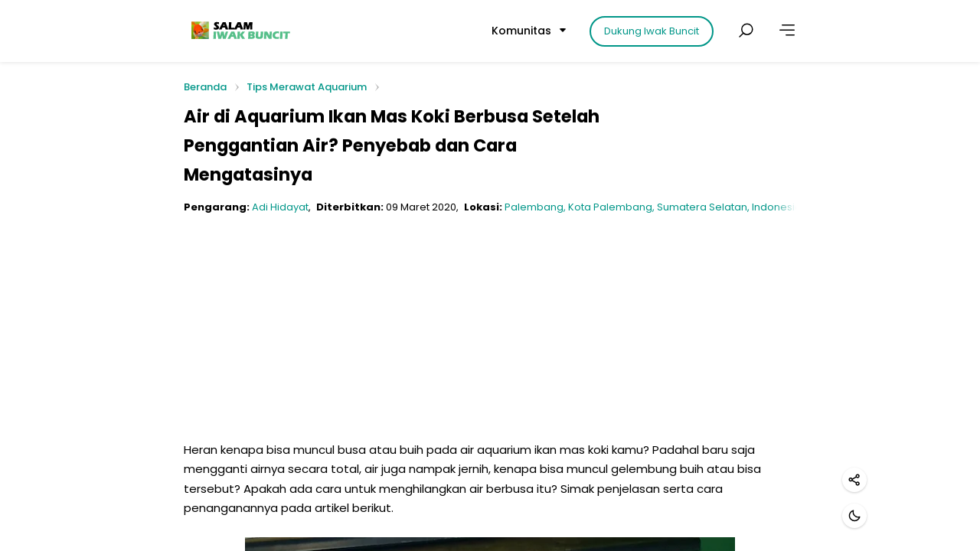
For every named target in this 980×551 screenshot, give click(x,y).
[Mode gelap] (854, 516)
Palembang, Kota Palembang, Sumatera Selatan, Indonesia (653, 207)
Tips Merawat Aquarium (307, 87)
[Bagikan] (854, 480)
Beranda (205, 88)
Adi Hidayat (280, 207)
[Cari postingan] (746, 31)
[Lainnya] (787, 31)
